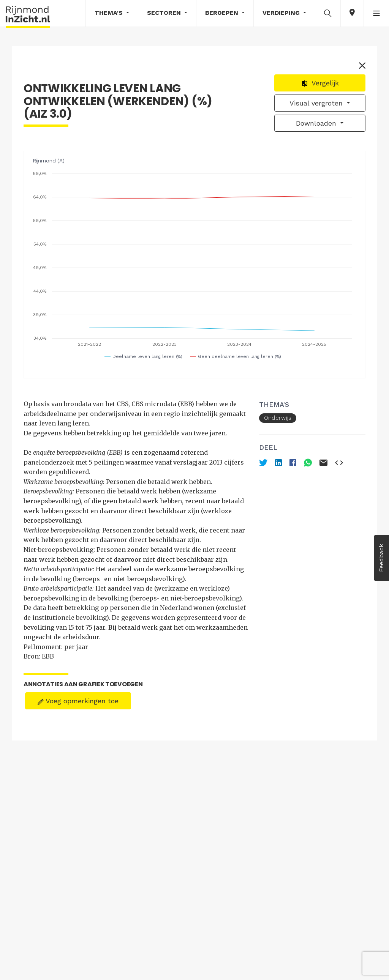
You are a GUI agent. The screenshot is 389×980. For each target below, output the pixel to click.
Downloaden (317, 123)
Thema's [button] (110, 13)
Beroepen (223, 13)
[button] (328, 13)
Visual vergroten (317, 103)
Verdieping (282, 13)
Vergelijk (320, 83)
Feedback (381, 558)
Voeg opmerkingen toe (78, 701)
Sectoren (165, 13)
